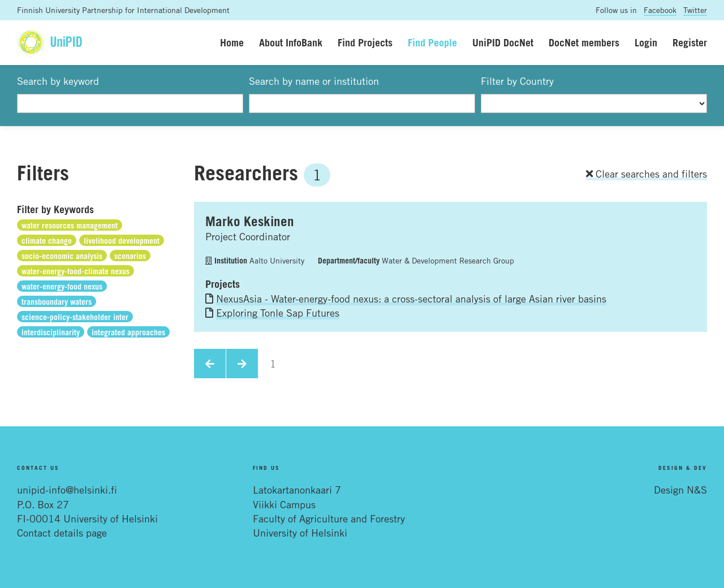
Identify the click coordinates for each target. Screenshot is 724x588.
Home (232, 42)
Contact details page (62, 533)
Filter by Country (517, 81)
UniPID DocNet (503, 42)
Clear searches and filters (647, 174)
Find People (432, 42)
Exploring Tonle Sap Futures (278, 313)
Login (646, 42)
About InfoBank (291, 42)
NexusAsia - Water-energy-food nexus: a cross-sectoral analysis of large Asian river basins (411, 299)
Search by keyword (58, 81)
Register (690, 42)
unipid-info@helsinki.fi (67, 490)
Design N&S (680, 490)
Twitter (695, 10)
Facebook (660, 10)
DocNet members (584, 42)
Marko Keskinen (250, 221)
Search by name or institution (314, 81)
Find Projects (365, 42)
